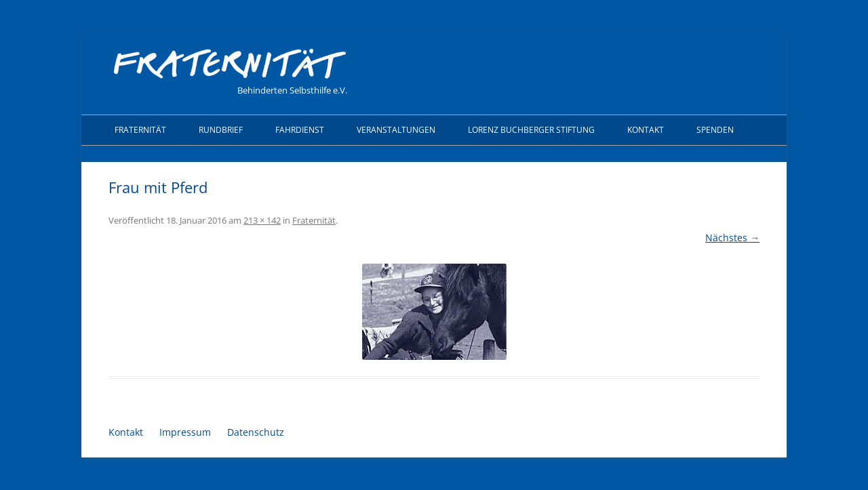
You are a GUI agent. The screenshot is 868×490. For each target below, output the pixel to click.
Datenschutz (256, 432)
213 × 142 (262, 220)
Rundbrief (221, 130)
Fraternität (140, 130)
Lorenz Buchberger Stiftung (531, 130)
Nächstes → (732, 238)
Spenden (715, 130)
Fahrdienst (300, 130)
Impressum (185, 432)
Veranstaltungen (396, 130)
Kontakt (646, 130)
